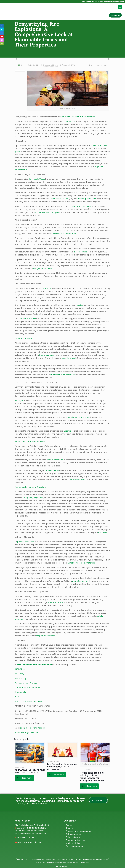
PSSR (17, 697)
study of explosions (27, 319)
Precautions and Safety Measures (30, 442)
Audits (68, 825)
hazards (67, 431)
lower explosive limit (60, 199)
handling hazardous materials (81, 563)
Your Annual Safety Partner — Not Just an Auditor (30, 771)
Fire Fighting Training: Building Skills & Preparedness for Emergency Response (92, 777)
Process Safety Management (79, 831)
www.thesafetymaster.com (27, 732)
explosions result (69, 358)
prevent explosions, (26, 542)
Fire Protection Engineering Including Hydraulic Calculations (62, 767)
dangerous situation (42, 269)
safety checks (52, 470)
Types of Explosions (23, 338)
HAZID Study (20, 669)
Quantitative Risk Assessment (28, 688)
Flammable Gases (37, 179)
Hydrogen (19, 401)
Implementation (73, 843)
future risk (103, 533)
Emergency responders (33, 498)
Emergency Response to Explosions (30, 487)
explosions (71, 121)
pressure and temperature (64, 234)
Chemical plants (56, 602)
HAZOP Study (20, 678)
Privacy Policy (62, 866)
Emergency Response (76, 840)
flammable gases (47, 355)
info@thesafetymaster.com (112, 2)
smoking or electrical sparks (48, 212)
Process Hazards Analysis (26, 683)
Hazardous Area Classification (28, 701)
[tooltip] (2, 26)
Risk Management (74, 834)
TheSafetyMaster (51, 65)
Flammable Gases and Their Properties (78, 117)
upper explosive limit (87, 199)
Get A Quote (98, 800)
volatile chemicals (55, 460)
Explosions (46, 288)
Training (70, 828)
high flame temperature (79, 417)
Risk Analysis (20, 692)
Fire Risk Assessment (75, 846)
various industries (99, 146)
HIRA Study (19, 674)
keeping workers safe (46, 636)
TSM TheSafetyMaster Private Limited (57, 862)
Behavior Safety (73, 837)
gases (17, 152)
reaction (80, 305)
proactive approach (81, 581)
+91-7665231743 (90, 2)
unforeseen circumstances (62, 375)
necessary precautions (81, 206)
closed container (82, 252)
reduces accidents (78, 480)
